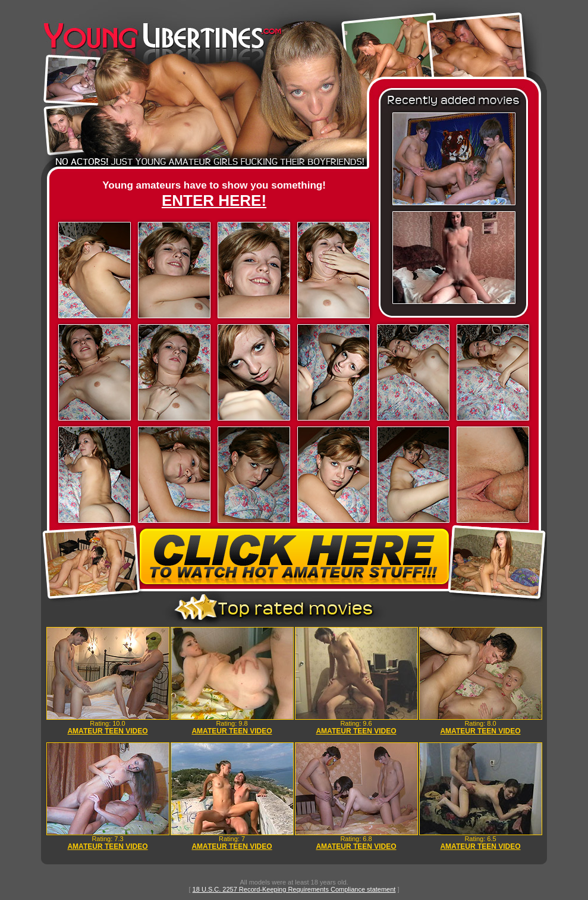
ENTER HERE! (214, 200)
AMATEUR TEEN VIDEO (107, 731)
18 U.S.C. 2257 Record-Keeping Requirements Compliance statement (294, 889)
